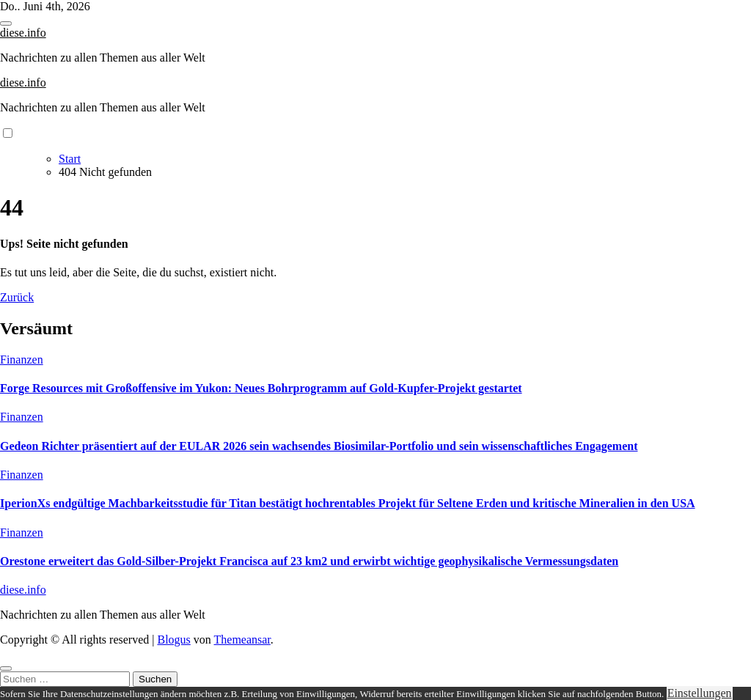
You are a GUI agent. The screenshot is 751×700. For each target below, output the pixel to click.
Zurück (17, 297)
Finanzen (22, 360)
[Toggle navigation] (6, 23)
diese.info (23, 33)
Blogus (173, 640)
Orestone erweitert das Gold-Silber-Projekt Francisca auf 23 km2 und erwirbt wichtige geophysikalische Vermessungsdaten (309, 561)
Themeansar (242, 640)
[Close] (6, 668)
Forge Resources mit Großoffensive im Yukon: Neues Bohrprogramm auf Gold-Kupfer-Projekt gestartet (261, 388)
